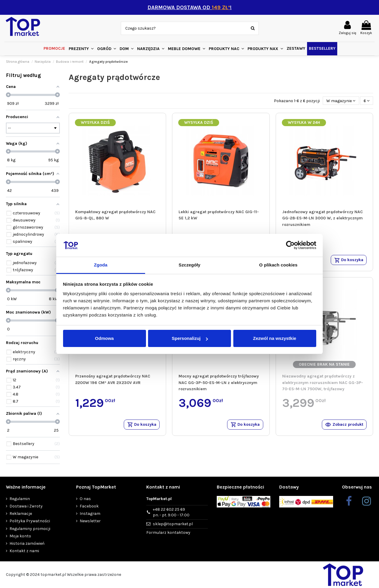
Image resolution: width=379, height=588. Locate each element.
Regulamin (20, 499)
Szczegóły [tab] (189, 265)
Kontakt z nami (24, 551)
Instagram (90, 514)
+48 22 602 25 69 (171, 513)
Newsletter (90, 521)
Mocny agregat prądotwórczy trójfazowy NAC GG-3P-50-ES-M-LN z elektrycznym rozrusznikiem (219, 383)
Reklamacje (21, 514)
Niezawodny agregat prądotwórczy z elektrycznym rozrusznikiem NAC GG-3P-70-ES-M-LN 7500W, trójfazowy (323, 383)
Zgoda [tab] (101, 265)
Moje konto (20, 536)
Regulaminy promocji (30, 529)
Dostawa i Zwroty (26, 506)
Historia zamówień (27, 543)
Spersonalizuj (190, 338)
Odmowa (104, 338)
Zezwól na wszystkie (275, 338)
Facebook (89, 506)
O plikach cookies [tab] (278, 265)
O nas (85, 499)
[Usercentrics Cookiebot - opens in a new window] (290, 245)
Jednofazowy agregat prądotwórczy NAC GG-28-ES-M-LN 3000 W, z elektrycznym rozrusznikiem (322, 218)
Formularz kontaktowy (168, 532)
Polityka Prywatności (30, 521)
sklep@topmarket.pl (173, 524)
